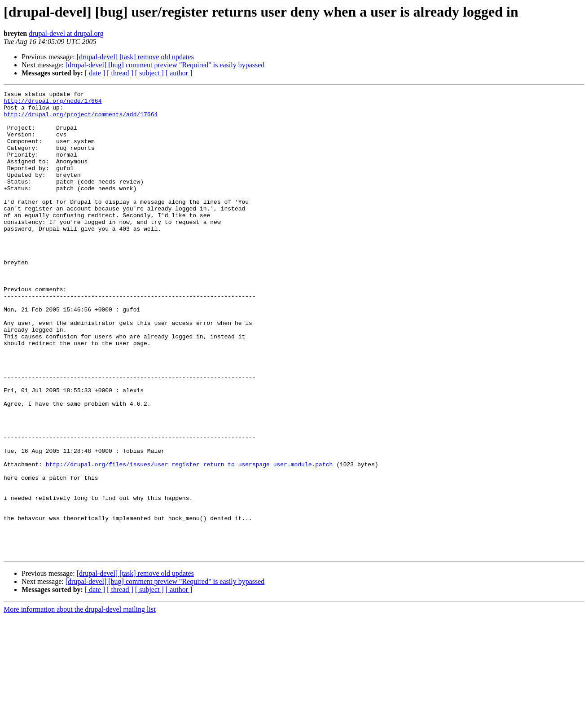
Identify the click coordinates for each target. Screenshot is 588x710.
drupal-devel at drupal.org (66, 33)
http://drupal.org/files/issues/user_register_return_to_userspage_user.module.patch (189, 539)
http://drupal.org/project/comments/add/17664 (81, 119)
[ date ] (95, 73)
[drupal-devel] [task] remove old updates (135, 57)
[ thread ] (120, 73)
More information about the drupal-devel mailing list (80, 702)
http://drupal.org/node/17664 (53, 103)
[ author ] (179, 73)
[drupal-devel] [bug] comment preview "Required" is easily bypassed (165, 65)
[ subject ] (149, 73)
